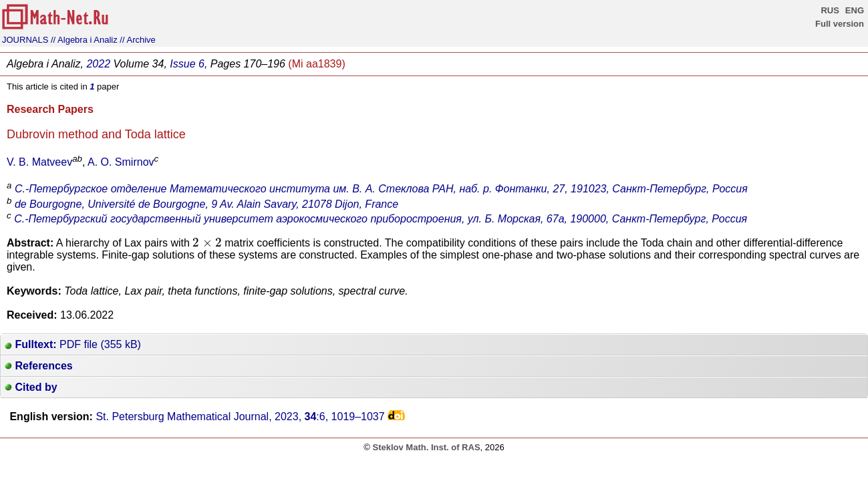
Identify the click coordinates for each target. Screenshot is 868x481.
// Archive (137, 40)
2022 (98, 64)
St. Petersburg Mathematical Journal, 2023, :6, (240, 417)
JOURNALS (25, 40)
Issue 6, (188, 64)
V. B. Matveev (39, 162)
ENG (855, 10)
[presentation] (207, 242)
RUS (830, 10)
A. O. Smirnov (121, 162)
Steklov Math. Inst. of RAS (426, 447)
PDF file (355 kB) (73, 344)
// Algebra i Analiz (84, 40)
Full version (840, 24)
